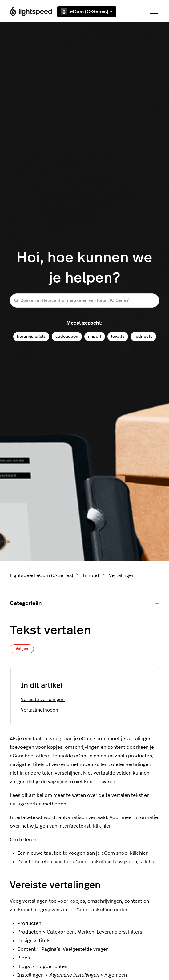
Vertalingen (122, 575)
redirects (143, 336)
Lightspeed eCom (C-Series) (41, 575)
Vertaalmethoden (40, 710)
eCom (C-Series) (87, 12)
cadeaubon (67, 336)
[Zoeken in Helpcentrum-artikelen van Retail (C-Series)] (84, 300)
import (95, 336)
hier (106, 826)
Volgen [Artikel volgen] (22, 649)
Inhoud (91, 575)
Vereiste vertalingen (43, 700)
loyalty (118, 336)
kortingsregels (31, 336)
